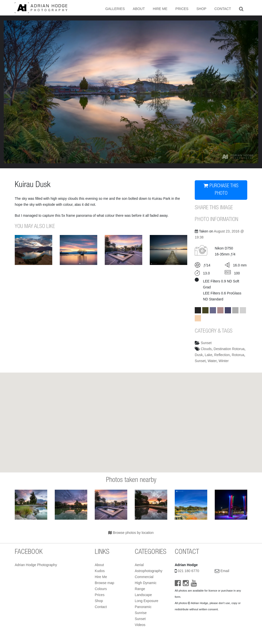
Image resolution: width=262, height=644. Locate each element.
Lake (208, 355)
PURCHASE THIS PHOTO (221, 190)
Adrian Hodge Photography (36, 565)
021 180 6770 (188, 571)
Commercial (144, 577)
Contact (223, 9)
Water (212, 361)
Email (225, 571)
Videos (140, 625)
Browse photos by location (131, 533)
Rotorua (238, 355)
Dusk (199, 355)
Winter (223, 361)
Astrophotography (149, 571)
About (139, 9)
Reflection (222, 355)
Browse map (104, 583)
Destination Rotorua (229, 349)
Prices (182, 9)
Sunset (206, 343)
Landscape (143, 595)
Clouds (206, 349)
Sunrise (141, 613)
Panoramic (143, 607)
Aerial (139, 565)
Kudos (100, 571)
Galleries (115, 9)
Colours (101, 589)
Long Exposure (146, 601)
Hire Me (160, 9)
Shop (201, 9)
